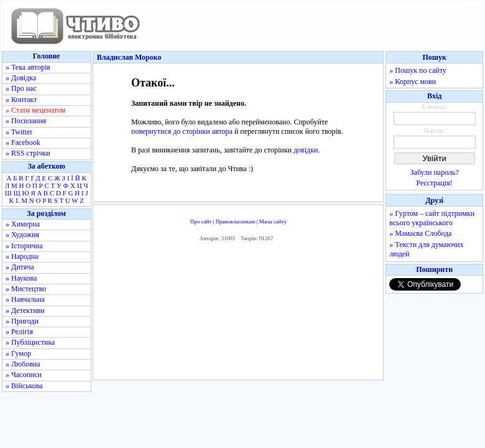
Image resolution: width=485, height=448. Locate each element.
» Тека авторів (28, 67)
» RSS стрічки (28, 153)
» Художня (22, 235)
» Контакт (21, 100)
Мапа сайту (273, 222)
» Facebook (23, 142)
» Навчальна (25, 299)
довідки (306, 150)
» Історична (24, 246)
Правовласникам (236, 222)
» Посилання (26, 121)
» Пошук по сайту (418, 70)
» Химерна (23, 224)
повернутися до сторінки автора (182, 131)
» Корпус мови (413, 82)
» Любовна (23, 364)
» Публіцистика (30, 342)
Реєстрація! (435, 183)
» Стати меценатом (35, 110)
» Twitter (19, 132)
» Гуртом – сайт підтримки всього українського (432, 218)
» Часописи (24, 375)
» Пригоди (22, 321)
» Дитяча (20, 267)
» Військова (24, 386)
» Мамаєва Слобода (420, 233)
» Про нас (21, 88)
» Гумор (18, 353)
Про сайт (201, 222)
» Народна (22, 256)
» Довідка (21, 78)
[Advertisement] (238, 314)
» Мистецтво (26, 289)
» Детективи (25, 310)
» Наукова (21, 278)
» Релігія (19, 332)
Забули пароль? (435, 172)
